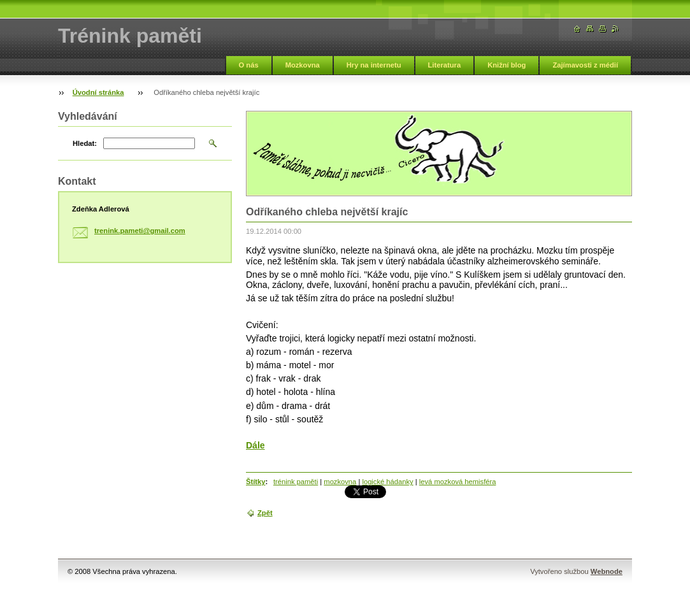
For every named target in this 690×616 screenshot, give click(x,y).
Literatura (445, 65)
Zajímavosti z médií (585, 65)
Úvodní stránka (98, 92)
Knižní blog (507, 65)
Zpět (265, 513)
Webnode (607, 571)
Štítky (255, 482)
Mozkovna (303, 65)
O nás (249, 65)
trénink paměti (296, 482)
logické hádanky (387, 482)
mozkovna (340, 482)
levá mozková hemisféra (458, 482)
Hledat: (85, 143)
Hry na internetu (374, 65)
